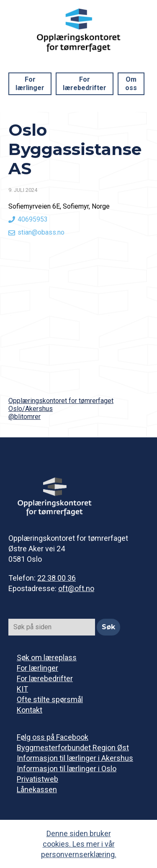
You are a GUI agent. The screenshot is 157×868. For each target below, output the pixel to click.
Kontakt (30, 710)
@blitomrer (24, 417)
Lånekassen (37, 789)
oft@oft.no (76, 588)
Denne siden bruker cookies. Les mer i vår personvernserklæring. (79, 844)
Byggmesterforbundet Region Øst (73, 748)
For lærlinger (30, 84)
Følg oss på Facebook (53, 737)
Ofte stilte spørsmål (50, 699)
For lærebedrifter (85, 84)
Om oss (131, 84)
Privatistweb (37, 779)
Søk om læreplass (47, 657)
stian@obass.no (41, 232)
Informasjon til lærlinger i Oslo (67, 769)
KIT (22, 689)
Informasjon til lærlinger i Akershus (75, 758)
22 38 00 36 (57, 578)
